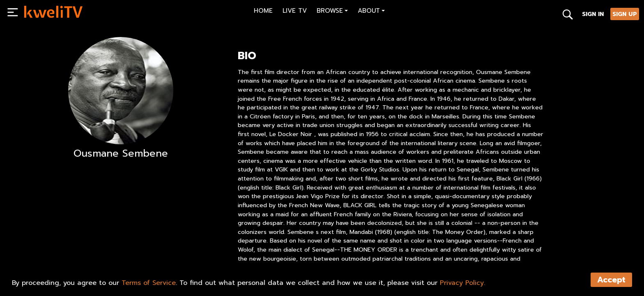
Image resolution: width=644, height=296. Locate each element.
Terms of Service (149, 283)
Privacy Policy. (462, 283)
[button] (332, 12)
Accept (611, 280)
